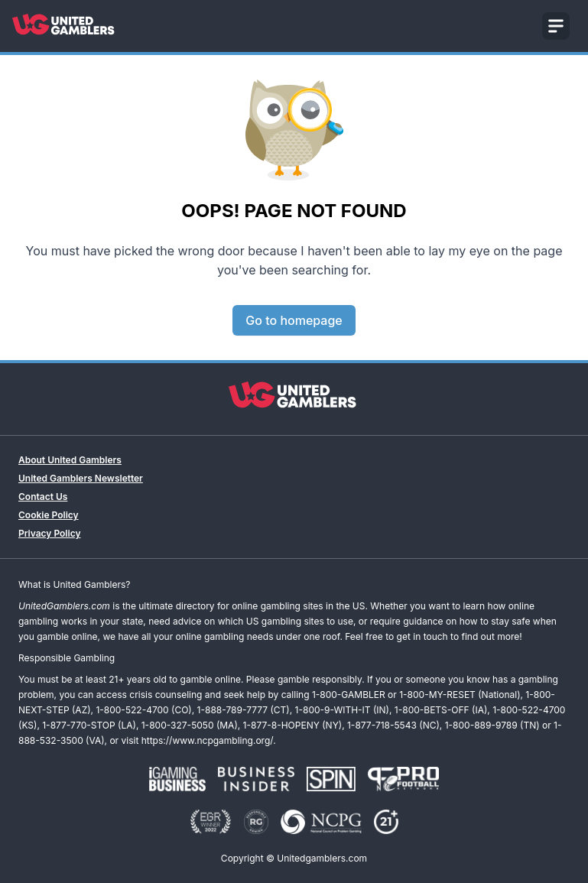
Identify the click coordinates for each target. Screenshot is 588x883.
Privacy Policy (49, 533)
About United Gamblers (70, 460)
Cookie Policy (49, 515)
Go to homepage (294, 320)
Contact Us (43, 497)
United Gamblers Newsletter (81, 478)
